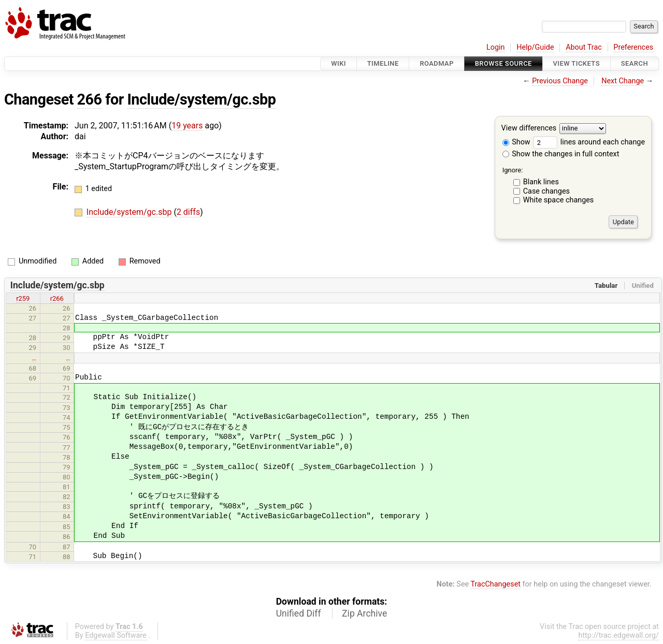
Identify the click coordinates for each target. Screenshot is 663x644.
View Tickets (576, 63)
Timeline (383, 63)
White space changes (559, 200)
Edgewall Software (116, 635)
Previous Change (560, 81)
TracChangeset (495, 584)
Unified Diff (299, 613)
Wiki (338, 63)
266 (90, 99)
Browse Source (503, 63)
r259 (23, 298)
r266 (57, 298)
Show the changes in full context (561, 154)
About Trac (584, 47)
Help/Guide (535, 47)
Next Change (623, 81)
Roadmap (437, 63)
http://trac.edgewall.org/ (618, 635)
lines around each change (589, 142)
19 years (187, 126)
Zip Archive (364, 613)
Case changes (546, 191)
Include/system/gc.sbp (201, 99)
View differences (529, 129)
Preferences (633, 47)
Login (496, 47)
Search (635, 63)
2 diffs (188, 212)
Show (516, 142)
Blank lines (541, 182)
